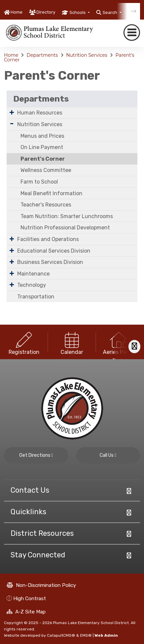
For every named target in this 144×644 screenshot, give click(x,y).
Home (17, 12)
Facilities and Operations (48, 239)
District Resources (42, 533)
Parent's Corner (43, 159)
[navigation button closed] (132, 33)
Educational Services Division (54, 251)
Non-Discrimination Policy (41, 585)
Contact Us (30, 490)
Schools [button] (78, 12)
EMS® (86, 635)
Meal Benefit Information (51, 193)
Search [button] (110, 12)
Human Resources (40, 113)
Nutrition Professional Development (65, 228)
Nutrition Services (87, 55)
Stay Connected (38, 555)
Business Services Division (50, 262)
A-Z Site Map (26, 612)
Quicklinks (28, 512)
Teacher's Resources (46, 205)
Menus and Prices (42, 136)
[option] (24, 342)
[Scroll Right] (134, 346)
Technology (32, 285)
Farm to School (39, 182)
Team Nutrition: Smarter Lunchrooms (67, 216)
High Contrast (30, 598)
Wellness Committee (46, 170)
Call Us (108, 455)
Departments (42, 55)
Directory (46, 12)
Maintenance (33, 274)
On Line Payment (42, 147)
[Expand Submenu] (12, 112)
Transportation (36, 297)
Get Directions (36, 455)
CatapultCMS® (61, 635)
